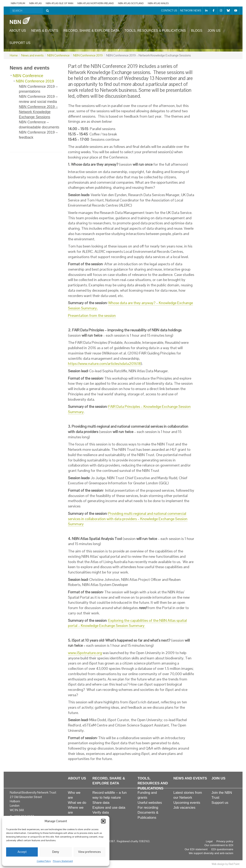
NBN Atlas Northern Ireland (96, 3)
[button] (103, 821)
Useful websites (150, 803)
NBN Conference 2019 (88, 55)
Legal (209, 841)
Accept (22, 852)
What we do (77, 803)
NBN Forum (18, 3)
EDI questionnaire (222, 849)
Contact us (169, 11)
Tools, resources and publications (153, 783)
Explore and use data (109, 808)
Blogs (197, 31)
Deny (56, 852)
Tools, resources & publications (155, 31)
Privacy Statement (63, 861)
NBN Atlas (35, 3)
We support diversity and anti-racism (211, 853)
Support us (20, 43)
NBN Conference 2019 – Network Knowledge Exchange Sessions (38, 112)
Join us (214, 31)
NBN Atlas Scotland (131, 3)
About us (18, 31)
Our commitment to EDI (219, 845)
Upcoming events (187, 803)
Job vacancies (184, 808)
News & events (45, 31)
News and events (32, 55)
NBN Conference (58, 55)
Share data (101, 803)
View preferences (90, 852)
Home (14, 55)
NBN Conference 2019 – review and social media (38, 99)
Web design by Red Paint (226, 864)
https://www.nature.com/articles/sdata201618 (104, 364)
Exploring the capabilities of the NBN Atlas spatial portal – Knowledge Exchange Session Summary (127, 623)
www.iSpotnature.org (85, 653)
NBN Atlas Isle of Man (60, 3)
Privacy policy (225, 841)
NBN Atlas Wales (158, 3)
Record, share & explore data (91, 31)
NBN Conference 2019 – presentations (38, 89)
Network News (191, 11)
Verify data (101, 812)
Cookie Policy (44, 861)
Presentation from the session (92, 315)
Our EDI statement (196, 849)
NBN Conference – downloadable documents (39, 125)
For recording (148, 808)
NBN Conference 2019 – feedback (38, 135)
